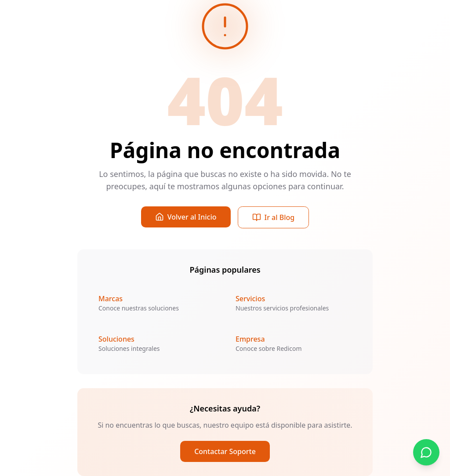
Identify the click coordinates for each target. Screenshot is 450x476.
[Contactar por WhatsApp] (426, 452)
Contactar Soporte (225, 451)
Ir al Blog (274, 217)
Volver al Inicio (186, 217)
